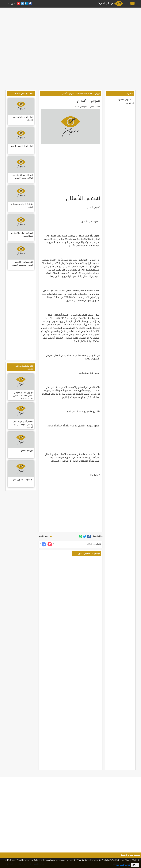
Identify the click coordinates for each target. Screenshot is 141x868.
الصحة (78, 94)
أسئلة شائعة (87, 94)
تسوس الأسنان (68, 94)
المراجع (129, 103)
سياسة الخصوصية (123, 865)
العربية (12, 4)
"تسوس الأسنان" (125, 100)
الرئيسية (97, 94)
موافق (135, 865)
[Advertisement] (70, 28)
